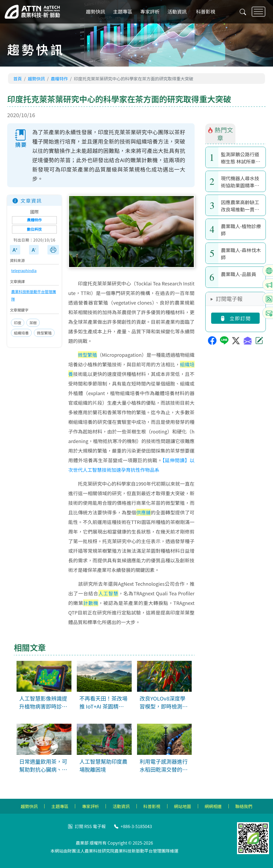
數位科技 (34, 229)
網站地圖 (183, 806)
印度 (18, 323)
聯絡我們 (244, 806)
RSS (88, 826)
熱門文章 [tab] (220, 134)
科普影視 (206, 12)
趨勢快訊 (95, 12)
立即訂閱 (235, 318)
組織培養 (21, 333)
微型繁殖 (44, 333)
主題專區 (123, 12)
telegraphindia (24, 271)
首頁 (18, 79)
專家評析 (150, 12)
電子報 (99, 826)
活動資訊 (177, 12)
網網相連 (213, 806)
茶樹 (33, 323)
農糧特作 (59, 79)
